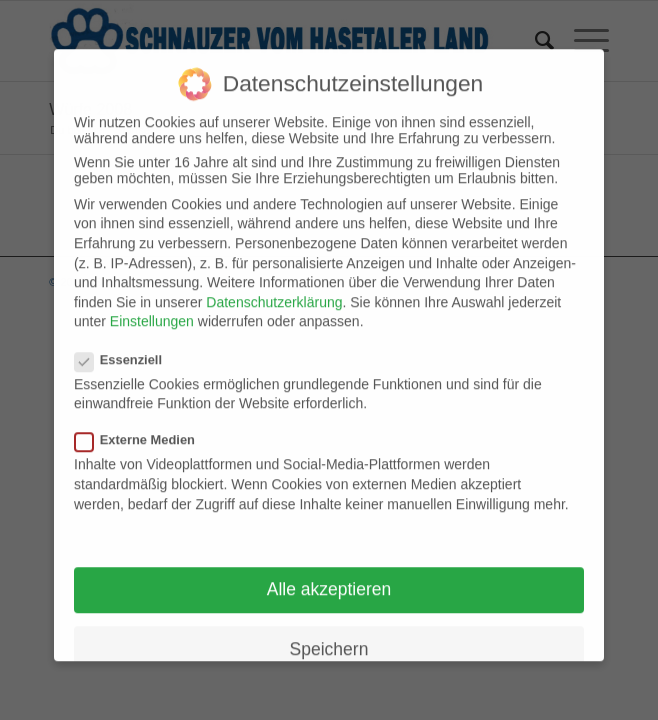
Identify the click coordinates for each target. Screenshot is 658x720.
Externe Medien (143, 427)
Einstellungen (152, 309)
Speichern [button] (329, 636)
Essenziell (126, 346)
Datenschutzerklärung (274, 289)
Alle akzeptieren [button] (329, 577)
